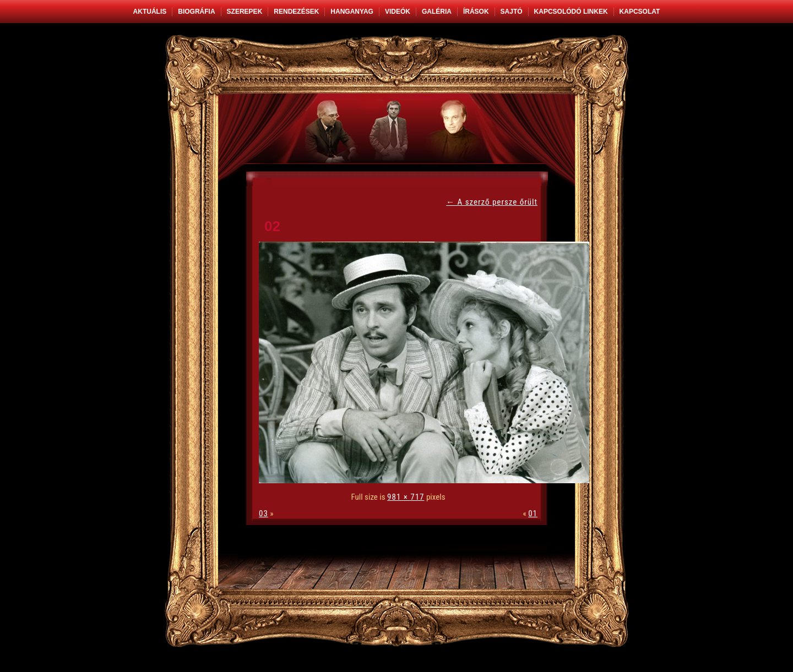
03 (264, 513)
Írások (476, 12)
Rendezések (296, 12)
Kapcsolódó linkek (571, 12)
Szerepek (245, 12)
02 (272, 226)
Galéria (437, 12)
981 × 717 (406, 497)
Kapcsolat (640, 12)
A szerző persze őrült (492, 202)
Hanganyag (352, 12)
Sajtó (512, 12)
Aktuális (150, 12)
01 (533, 513)
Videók (398, 12)
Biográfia (196, 12)
